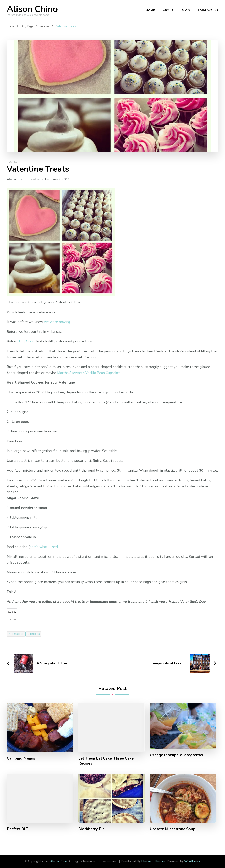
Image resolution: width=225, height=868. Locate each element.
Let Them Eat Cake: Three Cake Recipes (106, 761)
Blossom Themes (153, 861)
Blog (186, 11)
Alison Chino (32, 9)
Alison (11, 179)
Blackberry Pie (91, 829)
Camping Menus (21, 758)
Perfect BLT (17, 829)
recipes (12, 162)
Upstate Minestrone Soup (173, 829)
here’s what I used (44, 547)
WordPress (192, 861)
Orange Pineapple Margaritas (176, 755)
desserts (17, 634)
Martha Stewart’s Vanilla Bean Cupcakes (89, 373)
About (168, 11)
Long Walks (208, 11)
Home (150, 11)
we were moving (57, 322)
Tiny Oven (26, 341)
